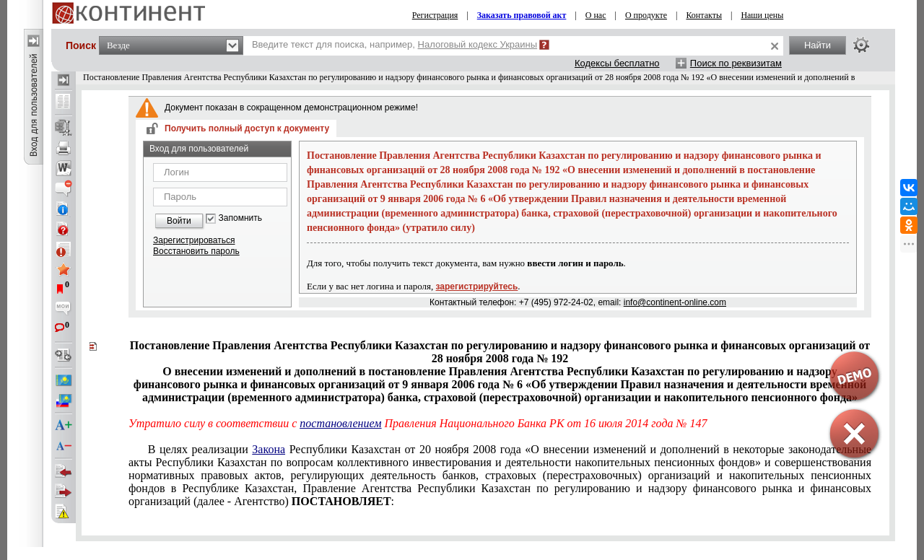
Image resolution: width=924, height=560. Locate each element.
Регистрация (435, 15)
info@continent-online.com (675, 302)
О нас (596, 15)
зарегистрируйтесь (477, 286)
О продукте (646, 15)
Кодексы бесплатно (617, 63)
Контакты (704, 15)
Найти (818, 45)
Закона (269, 449)
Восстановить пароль (196, 251)
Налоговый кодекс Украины (478, 44)
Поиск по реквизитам (736, 63)
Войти (179, 221)
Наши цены (762, 15)
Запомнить (240, 218)
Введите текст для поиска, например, (395, 44)
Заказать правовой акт (522, 15)
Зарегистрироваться (194, 240)
